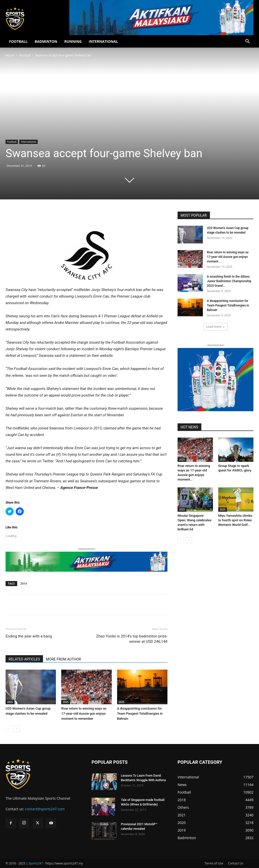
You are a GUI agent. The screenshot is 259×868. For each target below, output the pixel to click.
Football (25, 55)
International (28, 142)
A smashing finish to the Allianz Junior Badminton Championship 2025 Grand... (229, 281)
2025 (10, 702)
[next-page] (17, 729)
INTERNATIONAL (103, 41)
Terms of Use (214, 863)
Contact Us (236, 863)
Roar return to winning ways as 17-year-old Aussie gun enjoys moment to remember (84, 714)
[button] (247, 42)
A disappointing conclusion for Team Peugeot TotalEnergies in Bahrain (140, 714)
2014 (24, 583)
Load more (216, 327)
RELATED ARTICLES (24, 659)
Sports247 (36, 863)
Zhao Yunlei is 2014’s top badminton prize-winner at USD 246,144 (131, 639)
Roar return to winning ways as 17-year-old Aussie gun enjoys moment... (228, 257)
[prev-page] (9, 729)
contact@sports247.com (45, 809)
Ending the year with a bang (29, 636)
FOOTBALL (18, 41)
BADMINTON (46, 41)
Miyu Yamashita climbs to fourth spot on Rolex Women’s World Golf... (235, 520)
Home (10, 55)
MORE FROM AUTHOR (63, 659)
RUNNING (73, 41)
